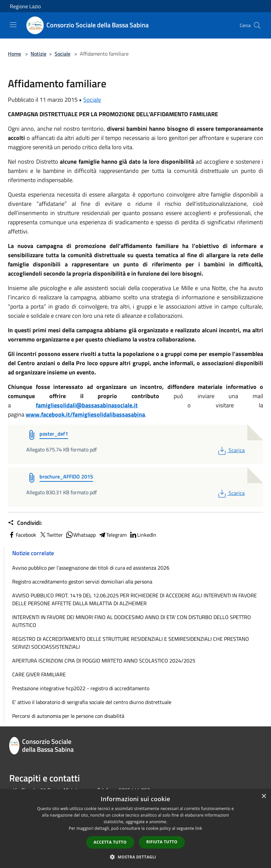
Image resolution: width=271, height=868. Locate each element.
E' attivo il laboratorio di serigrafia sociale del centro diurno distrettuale (92, 702)
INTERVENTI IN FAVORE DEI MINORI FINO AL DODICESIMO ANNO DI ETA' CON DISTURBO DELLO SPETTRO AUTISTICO (132, 621)
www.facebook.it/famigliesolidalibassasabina (85, 414)
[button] (135, 857)
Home (14, 54)
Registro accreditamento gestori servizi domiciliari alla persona (82, 582)
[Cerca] (257, 25)
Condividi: (25, 523)
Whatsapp (81, 535)
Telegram (112, 535)
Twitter (51, 535)
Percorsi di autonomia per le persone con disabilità (68, 716)
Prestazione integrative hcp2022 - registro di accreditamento (81, 688)
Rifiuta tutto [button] (162, 842)
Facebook (22, 535)
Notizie (38, 54)
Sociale (62, 54)
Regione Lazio (25, 6)
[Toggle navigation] (13, 25)
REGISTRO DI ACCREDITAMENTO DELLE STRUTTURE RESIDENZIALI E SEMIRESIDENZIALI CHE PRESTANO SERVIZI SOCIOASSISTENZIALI (131, 643)
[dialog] (135, 829)
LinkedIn (143, 535)
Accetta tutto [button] (110, 842)
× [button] (264, 796)
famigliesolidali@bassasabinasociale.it (87, 405)
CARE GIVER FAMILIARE (39, 674)
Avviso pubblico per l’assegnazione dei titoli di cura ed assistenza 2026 (91, 568)
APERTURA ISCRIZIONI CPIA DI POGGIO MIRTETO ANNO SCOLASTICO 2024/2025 (104, 661)
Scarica (231, 450)
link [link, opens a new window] (199, 828)
